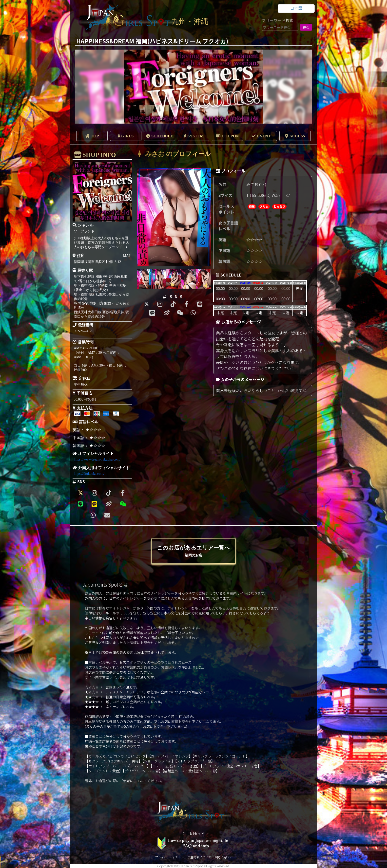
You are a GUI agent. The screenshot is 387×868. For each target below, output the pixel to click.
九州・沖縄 (190, 21)
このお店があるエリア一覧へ (193, 551)
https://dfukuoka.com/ (89, 474)
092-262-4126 (84, 331)
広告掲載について (199, 857)
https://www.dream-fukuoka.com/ (97, 459)
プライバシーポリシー (170, 857)
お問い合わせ (223, 857)
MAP (127, 256)
